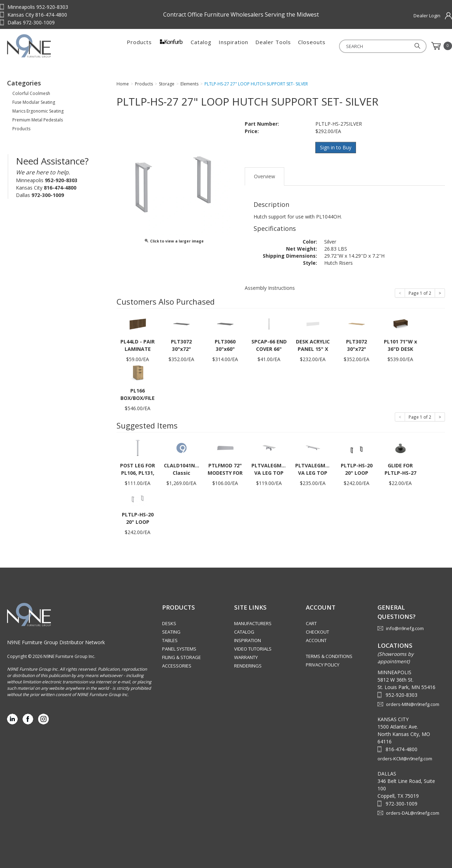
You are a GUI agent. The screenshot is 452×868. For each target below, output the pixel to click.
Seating (171, 632)
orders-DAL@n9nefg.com (413, 813)
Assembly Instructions (270, 288)
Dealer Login (427, 16)
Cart (311, 623)
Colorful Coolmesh (31, 93)
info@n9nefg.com (405, 628)
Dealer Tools (273, 46)
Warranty (246, 657)
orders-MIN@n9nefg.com (413, 704)
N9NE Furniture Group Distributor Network (56, 642)
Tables (170, 640)
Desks (169, 623)
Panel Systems (179, 649)
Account (316, 640)
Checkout (317, 632)
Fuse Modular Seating (34, 102)
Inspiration (233, 46)
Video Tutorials (253, 649)
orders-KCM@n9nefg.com (405, 759)
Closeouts (312, 46)
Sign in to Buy (336, 147)
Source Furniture (51, 46)
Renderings (248, 666)
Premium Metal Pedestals (38, 120)
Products (139, 46)
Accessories (177, 666)
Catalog (201, 46)
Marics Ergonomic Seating (38, 111)
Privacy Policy (323, 665)
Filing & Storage (182, 657)
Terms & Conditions (329, 656)
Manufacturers (253, 623)
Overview (264, 176)
